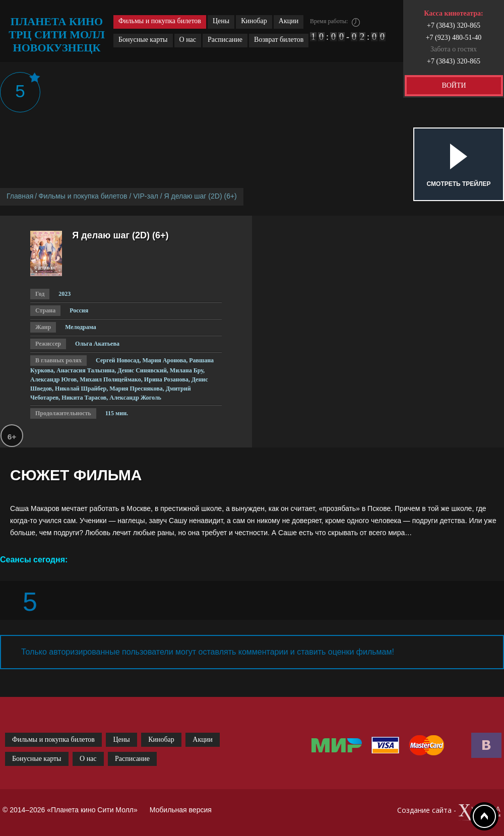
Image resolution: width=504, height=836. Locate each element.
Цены (221, 21)
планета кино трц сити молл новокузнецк (57, 35)
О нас (188, 40)
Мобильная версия (181, 810)
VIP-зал (146, 196)
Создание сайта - (449, 813)
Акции (289, 21)
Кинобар (254, 21)
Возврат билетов (279, 40)
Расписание (225, 40)
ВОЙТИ (454, 85)
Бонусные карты (143, 40)
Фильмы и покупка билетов (160, 21)
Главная (20, 196)
